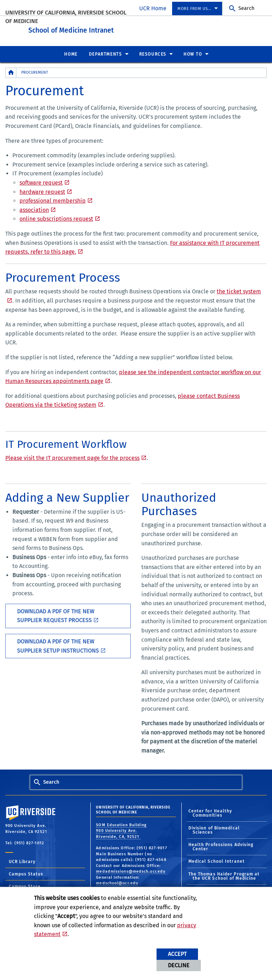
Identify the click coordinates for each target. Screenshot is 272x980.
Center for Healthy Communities (210, 811)
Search (246, 8)
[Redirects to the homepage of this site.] (11, 71)
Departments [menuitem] (106, 52)
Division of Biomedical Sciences (214, 828)
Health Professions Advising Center (221, 845)
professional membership (53, 199)
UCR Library (22, 860)
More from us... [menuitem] (194, 9)
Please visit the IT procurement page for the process (72, 456)
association (34, 208)
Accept (177, 954)
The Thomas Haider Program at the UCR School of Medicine (224, 874)
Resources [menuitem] (153, 52)
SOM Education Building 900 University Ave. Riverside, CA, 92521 (121, 829)
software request (41, 181)
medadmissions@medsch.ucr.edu (131, 870)
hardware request (42, 190)
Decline (179, 965)
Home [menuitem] (71, 52)
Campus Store (25, 885)
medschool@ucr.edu (117, 881)
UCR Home (153, 8)
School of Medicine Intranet (117, 28)
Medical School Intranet (217, 860)
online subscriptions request (56, 217)
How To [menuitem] (193, 52)
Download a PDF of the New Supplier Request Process (56, 614)
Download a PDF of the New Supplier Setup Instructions (58, 644)
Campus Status (26, 872)
